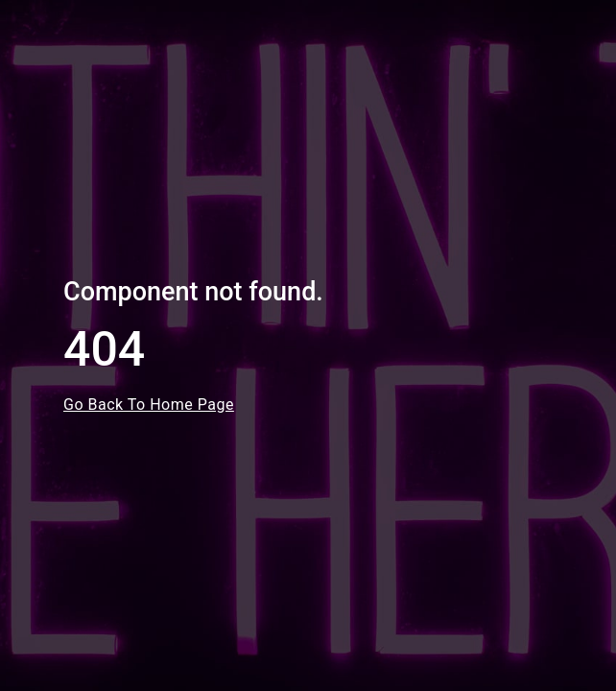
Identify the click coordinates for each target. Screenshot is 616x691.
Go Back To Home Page (149, 405)
